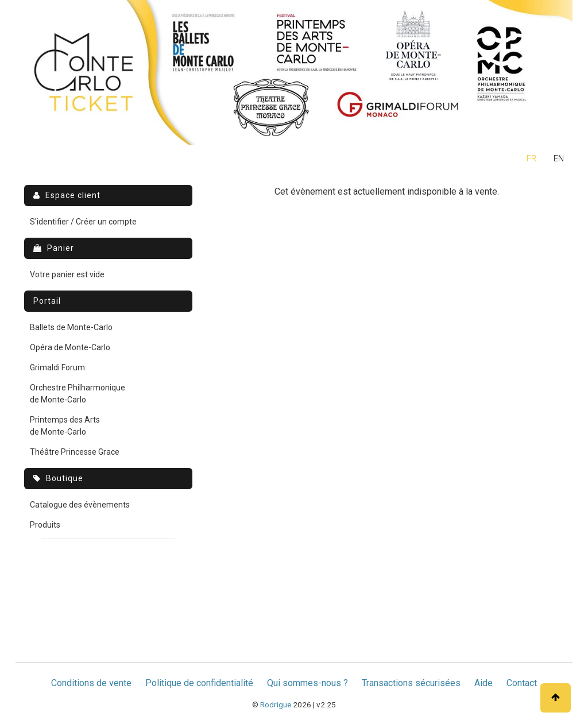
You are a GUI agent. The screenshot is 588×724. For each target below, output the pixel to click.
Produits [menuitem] (45, 525)
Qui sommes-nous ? (307, 683)
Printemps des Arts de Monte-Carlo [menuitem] (65, 426)
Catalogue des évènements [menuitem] (80, 505)
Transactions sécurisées (411, 683)
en (559, 159)
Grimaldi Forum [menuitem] (57, 367)
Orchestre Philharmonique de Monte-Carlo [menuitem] (78, 394)
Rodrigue (276, 704)
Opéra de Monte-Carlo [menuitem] (70, 347)
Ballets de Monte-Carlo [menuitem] (71, 327)
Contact (522, 683)
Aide (483, 683)
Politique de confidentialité (199, 683)
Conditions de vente (91, 683)
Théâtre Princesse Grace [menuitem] (75, 452)
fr (531, 159)
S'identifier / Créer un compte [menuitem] (83, 222)
